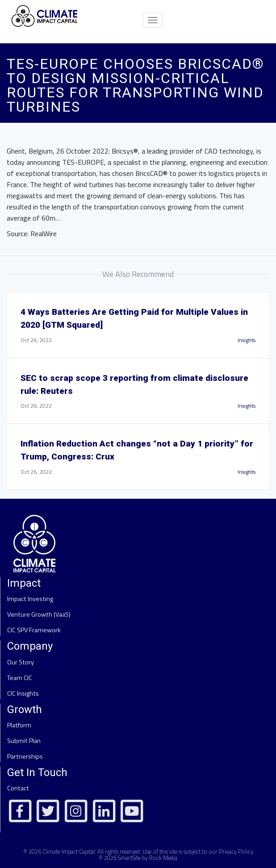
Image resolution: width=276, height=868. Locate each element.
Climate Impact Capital (69, 851)
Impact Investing (30, 599)
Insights (247, 340)
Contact (18, 788)
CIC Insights (23, 693)
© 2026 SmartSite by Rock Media (138, 858)
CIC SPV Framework (34, 630)
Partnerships (25, 756)
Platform (19, 725)
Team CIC (20, 678)
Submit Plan (24, 741)
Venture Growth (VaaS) (39, 614)
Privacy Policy (236, 851)
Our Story (21, 662)
